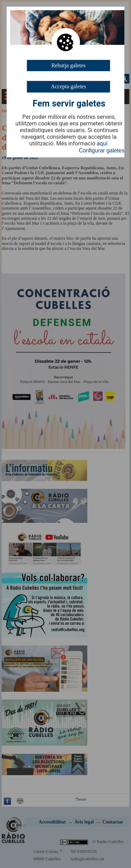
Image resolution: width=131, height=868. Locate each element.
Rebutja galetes (68, 65)
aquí (102, 144)
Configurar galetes (102, 151)
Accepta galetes (69, 86)
